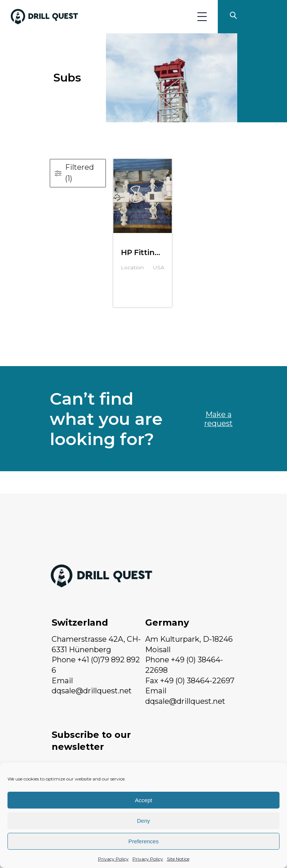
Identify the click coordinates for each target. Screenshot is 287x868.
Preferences (143, 841)
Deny (143, 821)
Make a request (219, 419)
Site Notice (178, 859)
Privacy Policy (113, 859)
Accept (144, 800)
